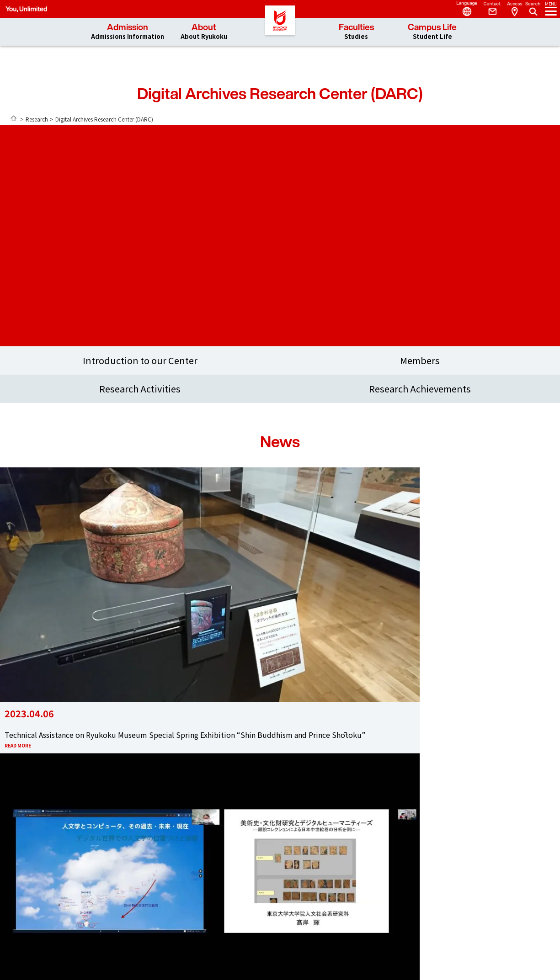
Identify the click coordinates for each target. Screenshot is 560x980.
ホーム (14, 118)
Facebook (264, 822)
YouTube (296, 822)
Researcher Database (278, 878)
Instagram (328, 822)
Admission (128, 32)
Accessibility (336, 894)
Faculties (356, 32)
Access (514, 9)
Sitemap (331, 878)
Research (37, 119)
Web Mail (261, 894)
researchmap (267, 870)
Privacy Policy (338, 886)
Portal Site (264, 903)
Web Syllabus (267, 886)
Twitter (232, 823)
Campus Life (432, 32)
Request (331, 870)
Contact (489, 9)
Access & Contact (280, 723)
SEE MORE (280, 663)
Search (534, 6)
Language (463, 9)
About (204, 32)
